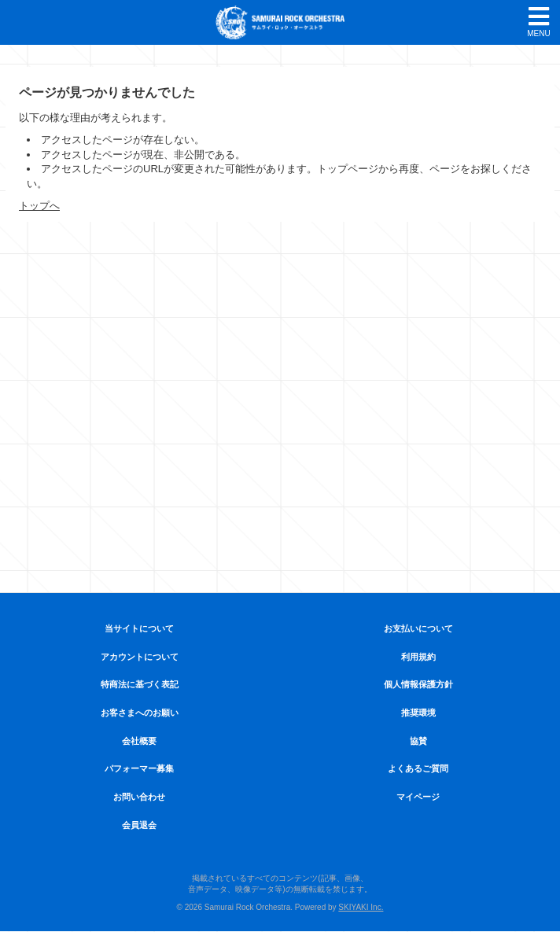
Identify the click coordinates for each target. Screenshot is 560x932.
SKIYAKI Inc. (361, 907)
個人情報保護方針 (418, 684)
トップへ (39, 206)
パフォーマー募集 (139, 768)
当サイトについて (139, 628)
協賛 (418, 741)
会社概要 (139, 741)
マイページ (418, 797)
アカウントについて (140, 657)
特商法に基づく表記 (140, 684)
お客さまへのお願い (140, 713)
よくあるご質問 (418, 768)
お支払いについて (418, 628)
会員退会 (139, 825)
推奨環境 (418, 713)
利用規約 (418, 657)
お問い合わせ (139, 797)
